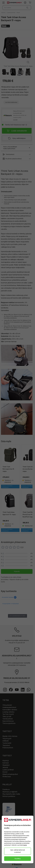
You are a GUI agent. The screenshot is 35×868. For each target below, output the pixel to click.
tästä (25, 845)
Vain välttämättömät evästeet (18, 851)
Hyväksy (18, 859)
